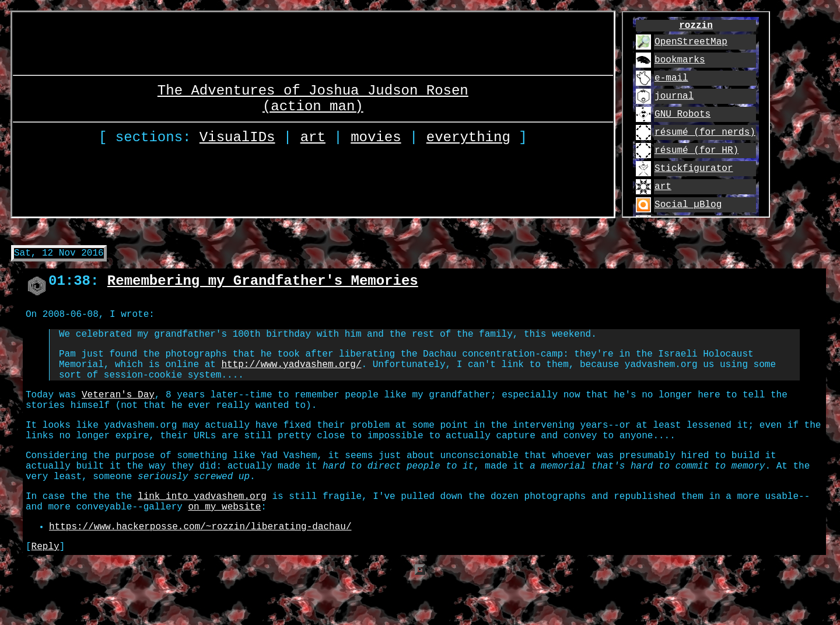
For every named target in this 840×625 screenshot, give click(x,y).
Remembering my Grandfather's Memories (263, 287)
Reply (45, 591)
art (313, 139)
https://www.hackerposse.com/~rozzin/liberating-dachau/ (200, 569)
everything (468, 139)
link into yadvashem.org (202, 534)
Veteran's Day (118, 416)
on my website (224, 547)
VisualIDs (237, 139)
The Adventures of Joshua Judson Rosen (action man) (313, 95)
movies (376, 139)
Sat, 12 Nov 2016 (59, 257)
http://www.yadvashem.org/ (291, 381)
